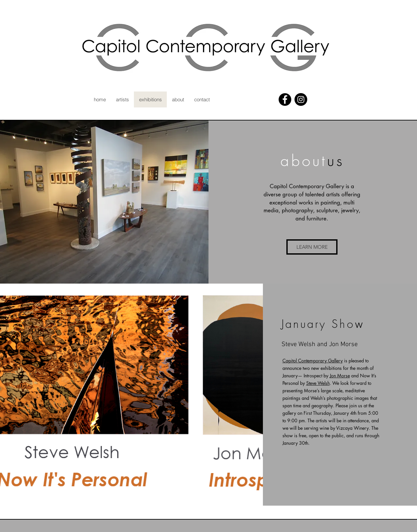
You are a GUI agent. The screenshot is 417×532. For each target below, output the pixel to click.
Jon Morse (340, 376)
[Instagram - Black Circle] (301, 99)
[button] (312, 247)
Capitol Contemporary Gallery (313, 361)
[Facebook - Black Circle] (285, 99)
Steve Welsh (318, 383)
